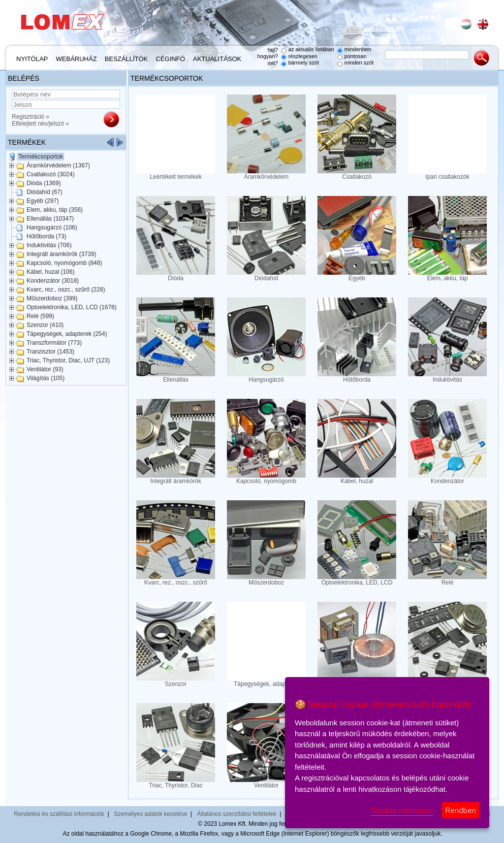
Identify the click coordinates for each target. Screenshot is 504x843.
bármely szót (304, 63)
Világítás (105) (46, 378)
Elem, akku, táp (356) (55, 210)
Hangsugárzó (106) (52, 227)
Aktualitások (217, 59)
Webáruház (77, 59)
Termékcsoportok (41, 157)
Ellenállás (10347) (50, 219)
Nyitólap (32, 59)
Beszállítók (126, 59)
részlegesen (303, 56)
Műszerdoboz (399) (52, 298)
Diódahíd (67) (45, 192)
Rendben (461, 810)
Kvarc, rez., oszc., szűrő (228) (66, 290)
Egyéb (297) (43, 201)
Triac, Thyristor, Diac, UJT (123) (68, 360)
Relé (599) (40, 316)
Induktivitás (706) (49, 245)
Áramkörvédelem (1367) (58, 165)
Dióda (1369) (44, 183)
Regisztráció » (31, 117)
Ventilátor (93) (45, 369)
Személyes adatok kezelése (151, 814)
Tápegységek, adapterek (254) (67, 334)
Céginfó (171, 59)
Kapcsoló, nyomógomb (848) (64, 263)
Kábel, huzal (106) (50, 272)
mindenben (358, 49)
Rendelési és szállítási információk (59, 814)
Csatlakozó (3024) (50, 174)
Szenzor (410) (45, 325)
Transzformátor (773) (54, 343)
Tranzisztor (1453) (50, 352)
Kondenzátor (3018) (53, 281)
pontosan (356, 56)
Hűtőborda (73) (47, 236)
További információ (402, 810)
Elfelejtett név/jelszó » (40, 124)
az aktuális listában (311, 49)
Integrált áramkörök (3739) (61, 254)
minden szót (359, 63)
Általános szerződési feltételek (236, 814)
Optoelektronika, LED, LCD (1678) (72, 307)
